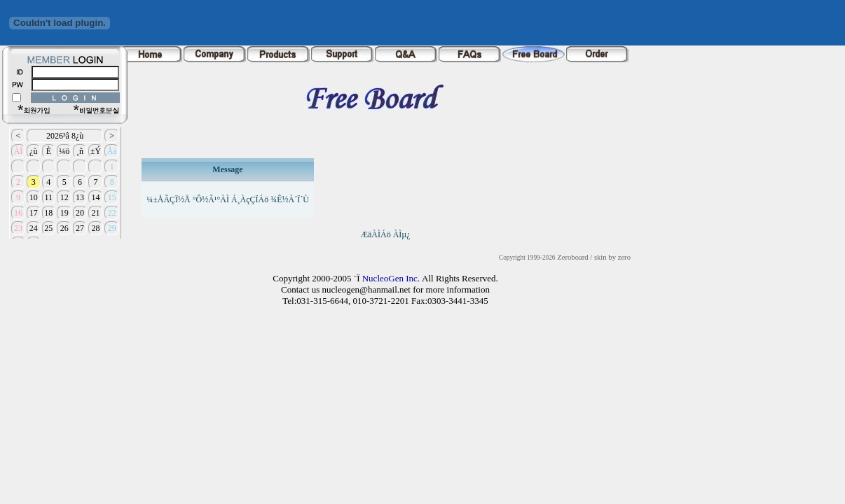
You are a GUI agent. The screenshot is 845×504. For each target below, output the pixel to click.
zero (624, 257)
